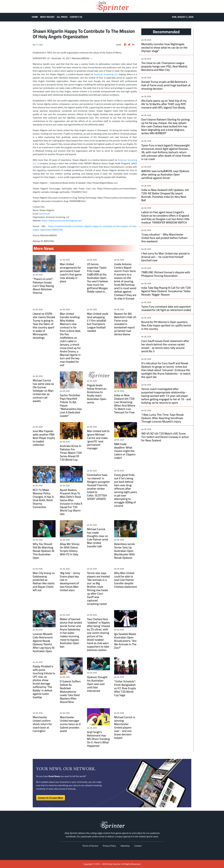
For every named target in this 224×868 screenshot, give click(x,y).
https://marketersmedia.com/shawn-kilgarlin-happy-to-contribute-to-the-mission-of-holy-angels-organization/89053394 (85, 228)
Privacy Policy (109, 846)
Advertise (125, 846)
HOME (35, 17)
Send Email (44, 214)
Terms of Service (90, 846)
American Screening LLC (106, 74)
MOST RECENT (47, 17)
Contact (138, 846)
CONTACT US (76, 17)
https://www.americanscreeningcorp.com (62, 220)
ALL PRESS (62, 17)
